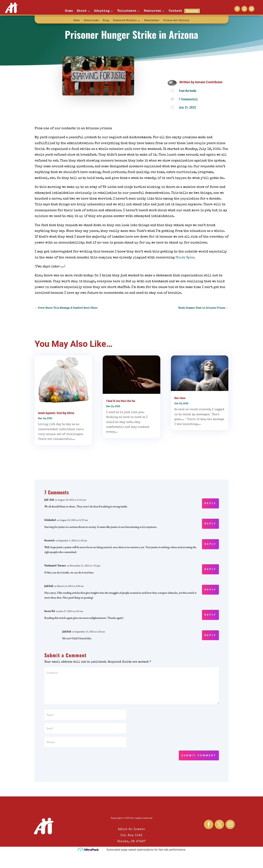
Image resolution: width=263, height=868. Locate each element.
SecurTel (50, 611)
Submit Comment (199, 755)
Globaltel (50, 520)
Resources (152, 11)
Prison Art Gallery (176, 21)
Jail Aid (49, 500)
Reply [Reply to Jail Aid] (210, 503)
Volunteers (127, 11)
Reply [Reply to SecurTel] (210, 615)
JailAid (49, 586)
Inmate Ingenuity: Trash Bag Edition (56, 413)
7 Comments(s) (188, 99)
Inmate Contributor (209, 82)
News (77, 21)
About (82, 11)
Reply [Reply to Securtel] (210, 544)
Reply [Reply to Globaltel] (210, 524)
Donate (192, 11)
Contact (175, 11)
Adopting (102, 11)
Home (69, 11)
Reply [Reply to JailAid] (210, 590)
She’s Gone (180, 398)
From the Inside (188, 91)
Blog (106, 21)
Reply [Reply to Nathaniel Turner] (210, 569)
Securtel (49, 540)
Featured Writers (125, 21)
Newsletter (152, 21)
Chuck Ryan (185, 258)
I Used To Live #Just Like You (121, 401)
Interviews (91, 21)
